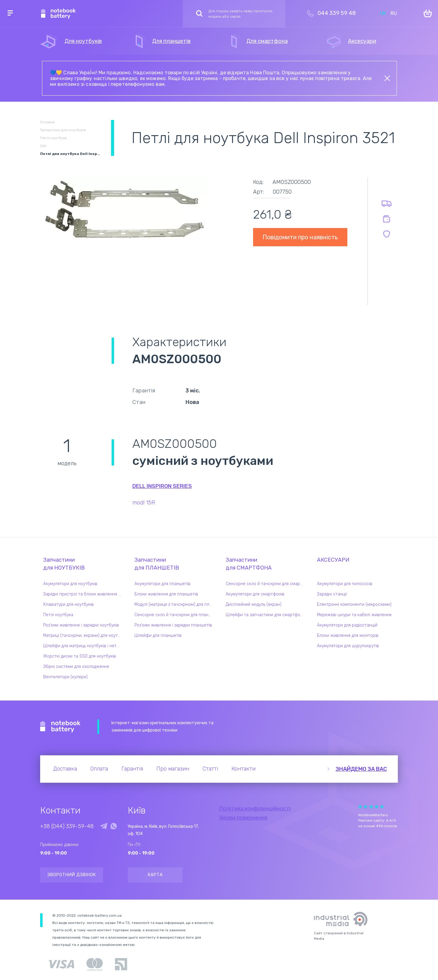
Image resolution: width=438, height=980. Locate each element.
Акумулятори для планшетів (162, 584)
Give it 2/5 (366, 807)
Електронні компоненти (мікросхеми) (354, 604)
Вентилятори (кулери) (65, 677)
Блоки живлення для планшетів (166, 594)
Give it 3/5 (371, 807)
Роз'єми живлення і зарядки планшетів (173, 625)
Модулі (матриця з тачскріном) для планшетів (175, 604)
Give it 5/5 (382, 807)
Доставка (65, 769)
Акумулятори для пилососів (345, 584)
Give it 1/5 (360, 807)
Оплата (99, 769)
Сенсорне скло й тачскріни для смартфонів (266, 584)
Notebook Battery (60, 727)
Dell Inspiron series (162, 486)
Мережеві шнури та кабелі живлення (354, 615)
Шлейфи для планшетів (158, 636)
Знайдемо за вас (361, 769)
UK (383, 13)
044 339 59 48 (337, 13)
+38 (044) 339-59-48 (67, 826)
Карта (155, 875)
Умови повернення (243, 818)
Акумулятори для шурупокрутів (348, 646)
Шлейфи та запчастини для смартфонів (266, 615)
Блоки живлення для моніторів (348, 636)
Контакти (243, 769)
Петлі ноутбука (58, 615)
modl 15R (144, 503)
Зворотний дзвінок (72, 875)
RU (394, 13)
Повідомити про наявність (300, 237)
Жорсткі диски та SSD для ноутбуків (80, 656)
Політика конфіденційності (255, 809)
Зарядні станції (332, 594)
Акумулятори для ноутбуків (70, 584)
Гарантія (132, 769)
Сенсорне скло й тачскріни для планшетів (175, 615)
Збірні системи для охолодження (76, 667)
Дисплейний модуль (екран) (254, 604)
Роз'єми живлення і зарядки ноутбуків (81, 625)
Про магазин (173, 769)
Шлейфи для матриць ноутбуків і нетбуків (84, 646)
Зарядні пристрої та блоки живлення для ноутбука (84, 594)
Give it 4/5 (377, 807)
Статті (210, 769)
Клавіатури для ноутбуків (68, 604)
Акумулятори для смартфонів (255, 594)
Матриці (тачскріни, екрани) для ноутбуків (84, 636)
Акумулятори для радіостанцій (347, 625)
